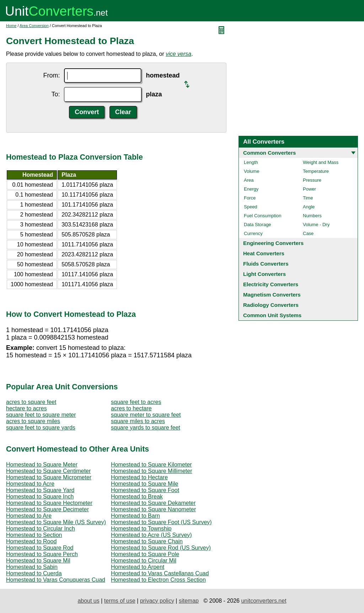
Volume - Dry (316, 225)
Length (251, 162)
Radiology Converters (271, 305)
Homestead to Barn (135, 516)
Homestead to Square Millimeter (152, 471)
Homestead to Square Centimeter (48, 471)
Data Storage (258, 225)
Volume (251, 171)
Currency (253, 233)
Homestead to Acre (30, 484)
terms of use (120, 601)
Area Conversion (34, 26)
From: (51, 75)
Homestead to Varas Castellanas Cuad (160, 573)
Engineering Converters (273, 243)
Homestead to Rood (31, 541)
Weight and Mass (321, 162)
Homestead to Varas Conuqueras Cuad (56, 580)
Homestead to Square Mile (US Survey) (56, 522)
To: (55, 94)
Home (11, 26)
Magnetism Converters (272, 295)
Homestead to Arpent (138, 567)
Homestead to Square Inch (40, 497)
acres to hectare (131, 408)
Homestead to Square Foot (145, 490)
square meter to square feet (146, 415)
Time (308, 198)
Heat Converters (264, 253)
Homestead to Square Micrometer (49, 477)
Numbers (312, 216)
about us (88, 601)
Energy (251, 189)
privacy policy (157, 601)
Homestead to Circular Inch (41, 529)
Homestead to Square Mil (38, 561)
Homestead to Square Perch (42, 554)
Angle (309, 207)
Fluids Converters (266, 264)
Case (308, 233)
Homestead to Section (34, 535)
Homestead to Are (29, 516)
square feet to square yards (41, 428)
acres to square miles (33, 421)
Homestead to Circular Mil (144, 561)
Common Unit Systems (272, 315)
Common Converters (269, 153)
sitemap (189, 601)
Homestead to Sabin (32, 567)
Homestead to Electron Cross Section (158, 580)
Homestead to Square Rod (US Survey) (161, 548)
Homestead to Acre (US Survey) (151, 535)
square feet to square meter (41, 415)
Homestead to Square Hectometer (49, 503)
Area (249, 180)
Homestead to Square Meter (42, 465)
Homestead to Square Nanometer (153, 509)
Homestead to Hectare (139, 477)
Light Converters (264, 274)
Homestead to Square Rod (40, 548)
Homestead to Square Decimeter (47, 509)
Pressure (312, 180)
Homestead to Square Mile (144, 484)
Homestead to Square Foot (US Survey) (161, 522)
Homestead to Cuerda (34, 573)
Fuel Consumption (263, 216)
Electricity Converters (271, 284)
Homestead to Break (137, 497)
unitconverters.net (264, 601)
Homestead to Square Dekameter (153, 503)
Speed (251, 207)
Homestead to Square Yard (40, 490)
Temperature (316, 171)
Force (250, 198)
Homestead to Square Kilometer (151, 465)
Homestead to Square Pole (145, 554)
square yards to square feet (146, 428)
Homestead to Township (141, 529)
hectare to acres (26, 408)
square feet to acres (136, 402)
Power (309, 189)
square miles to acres (138, 421)
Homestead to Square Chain (147, 541)
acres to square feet (31, 402)
